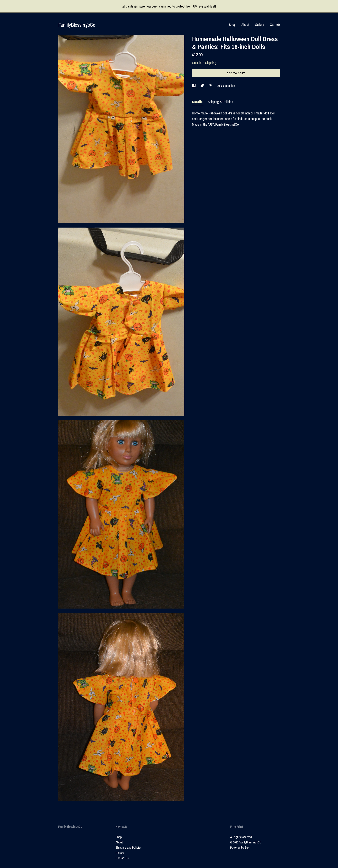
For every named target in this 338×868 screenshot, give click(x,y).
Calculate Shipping (204, 63)
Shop (232, 25)
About (245, 25)
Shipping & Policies (220, 102)
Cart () (275, 25)
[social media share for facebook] (194, 86)
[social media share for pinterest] (211, 86)
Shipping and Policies (129, 848)
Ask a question (226, 86)
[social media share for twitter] (203, 86)
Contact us (122, 858)
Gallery (260, 25)
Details (198, 102)
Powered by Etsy (240, 848)
